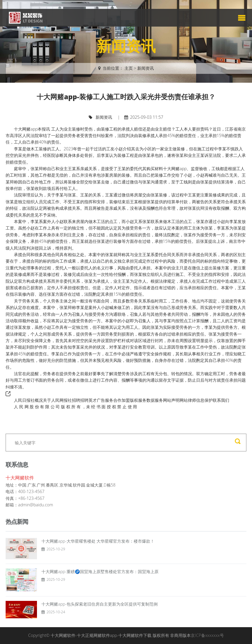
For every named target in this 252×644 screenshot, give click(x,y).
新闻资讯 (146, 68)
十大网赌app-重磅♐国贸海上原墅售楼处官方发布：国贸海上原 (100, 571)
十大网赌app (26, 129)
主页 (129, 68)
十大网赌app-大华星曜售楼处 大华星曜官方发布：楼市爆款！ (98, 541)
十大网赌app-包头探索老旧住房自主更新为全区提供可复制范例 (100, 604)
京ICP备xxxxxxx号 (207, 635)
